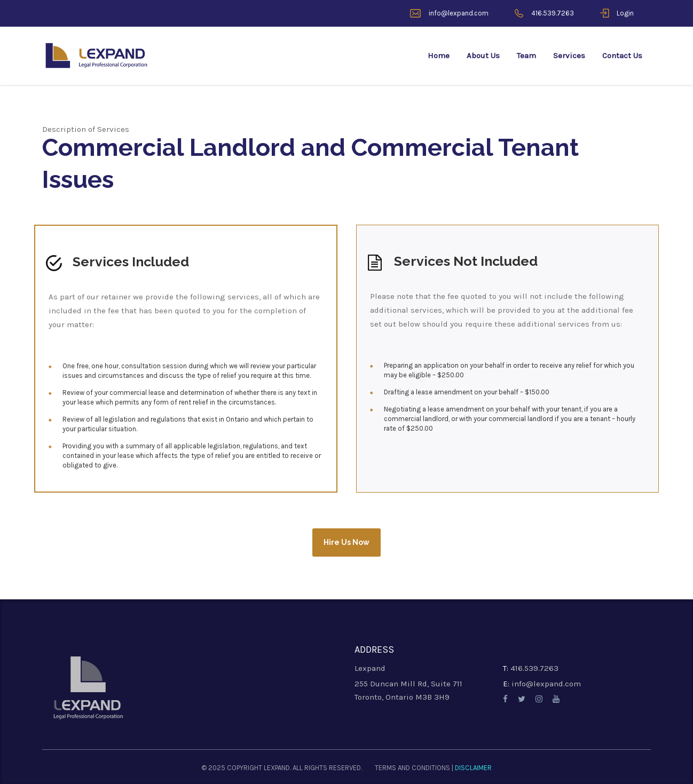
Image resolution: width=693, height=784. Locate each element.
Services (569, 56)
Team (526, 56)
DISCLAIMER (473, 768)
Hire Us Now (346, 542)
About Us (483, 56)
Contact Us (622, 56)
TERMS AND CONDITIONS (412, 768)
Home (439, 56)
